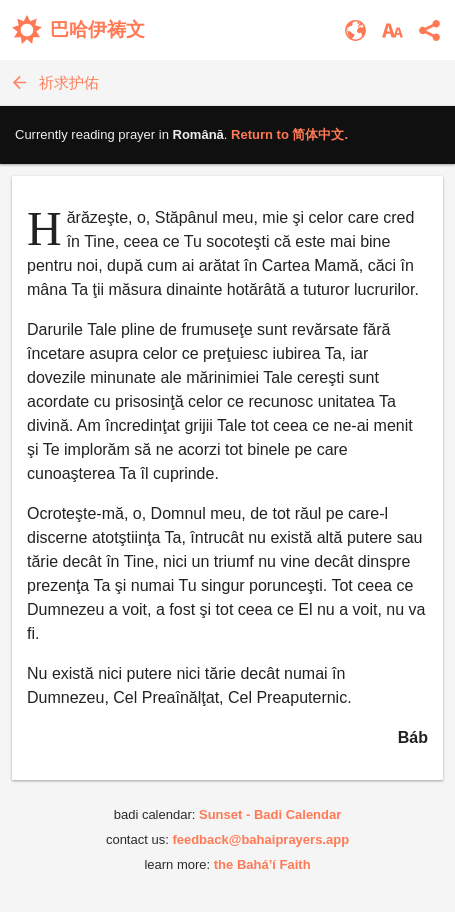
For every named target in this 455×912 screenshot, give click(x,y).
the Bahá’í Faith (262, 864)
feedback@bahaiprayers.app (260, 839)
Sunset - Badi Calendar (270, 814)
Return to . (289, 134)
